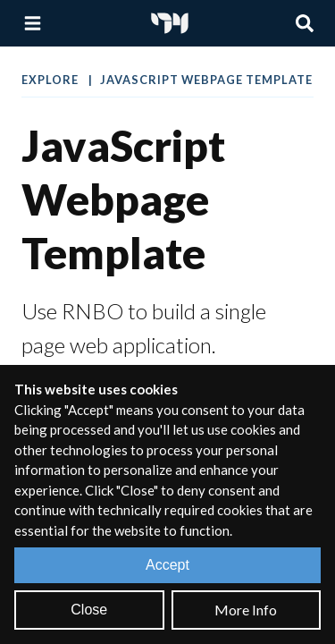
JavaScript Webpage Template (206, 80)
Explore (51, 80)
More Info (246, 610)
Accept (167, 565)
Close (89, 610)
